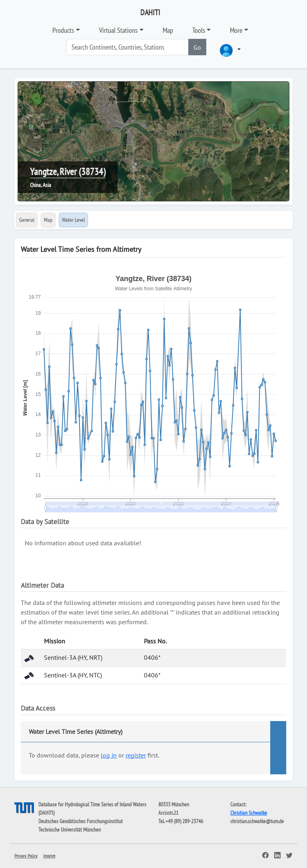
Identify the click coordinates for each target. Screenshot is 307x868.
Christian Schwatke (249, 813)
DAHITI (150, 12)
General (27, 220)
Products (63, 30)
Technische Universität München (70, 830)
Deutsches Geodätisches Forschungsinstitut (81, 821)
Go (197, 47)
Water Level (73, 220)
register (136, 755)
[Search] (128, 47)
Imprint (49, 856)
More (236, 30)
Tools (199, 30)
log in (109, 755)
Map (168, 30)
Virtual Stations (118, 30)
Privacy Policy (26, 856)
